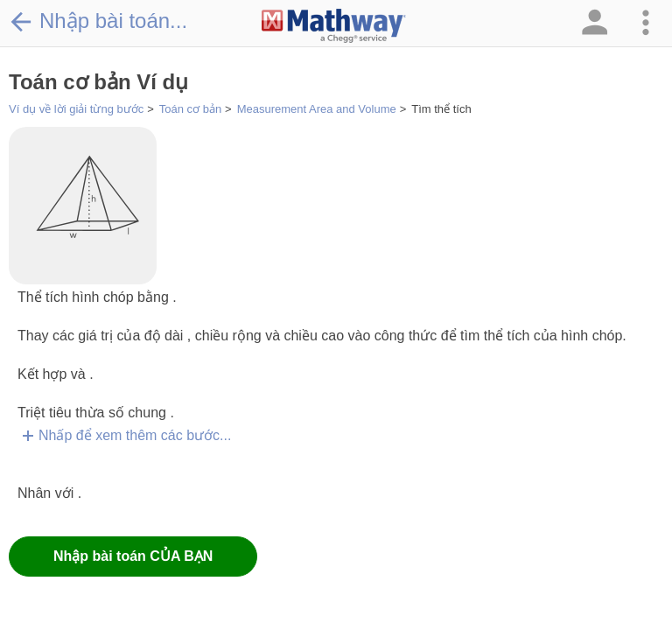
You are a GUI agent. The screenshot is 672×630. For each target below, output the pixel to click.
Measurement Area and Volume (317, 109)
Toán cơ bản (190, 109)
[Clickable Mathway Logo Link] (334, 26)
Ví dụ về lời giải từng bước (76, 109)
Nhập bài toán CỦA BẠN (133, 556)
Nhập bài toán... (98, 21)
